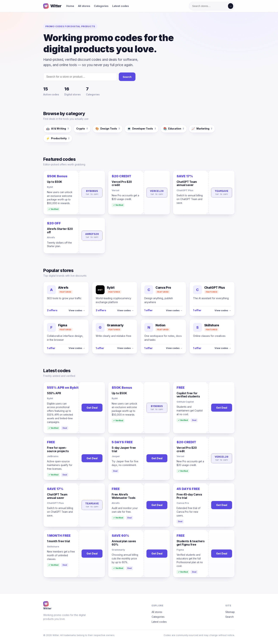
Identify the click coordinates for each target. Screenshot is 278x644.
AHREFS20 (92, 236)
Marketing (202, 129)
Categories (101, 6)
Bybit (50, 187)
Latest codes (120, 6)
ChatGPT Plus (185, 190)
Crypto (82, 129)
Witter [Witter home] (52, 6)
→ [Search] (231, 6)
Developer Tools (142, 129)
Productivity (58, 138)
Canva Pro (183, 503)
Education (174, 129)
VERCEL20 (157, 193)
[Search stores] (209, 6)
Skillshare (53, 546)
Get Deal (92, 408)
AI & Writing (57, 129)
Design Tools (108, 129)
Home (70, 6)
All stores (84, 6)
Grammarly (118, 550)
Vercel (116, 190)
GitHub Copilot (185, 402)
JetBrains (53, 456)
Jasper (116, 456)
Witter (47, 605)
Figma (180, 550)
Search (127, 77)
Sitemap (230, 612)
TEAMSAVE (222, 193)
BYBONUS (92, 193)
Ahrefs (51, 237)
